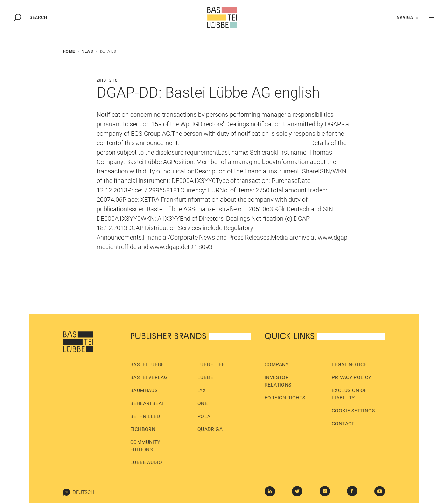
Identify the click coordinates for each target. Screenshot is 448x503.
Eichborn (143, 429)
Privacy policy (352, 377)
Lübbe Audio (146, 462)
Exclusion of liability (349, 394)
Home (69, 52)
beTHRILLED (145, 416)
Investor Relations (278, 381)
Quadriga (210, 429)
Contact (343, 424)
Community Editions (145, 446)
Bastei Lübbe (147, 364)
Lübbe (205, 377)
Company (277, 364)
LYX (202, 390)
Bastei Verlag (149, 377)
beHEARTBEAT (147, 403)
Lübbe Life (211, 364)
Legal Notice (349, 364)
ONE (202, 403)
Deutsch (79, 492)
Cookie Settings (353, 411)
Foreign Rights (285, 398)
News (87, 52)
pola (204, 416)
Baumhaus (144, 390)
